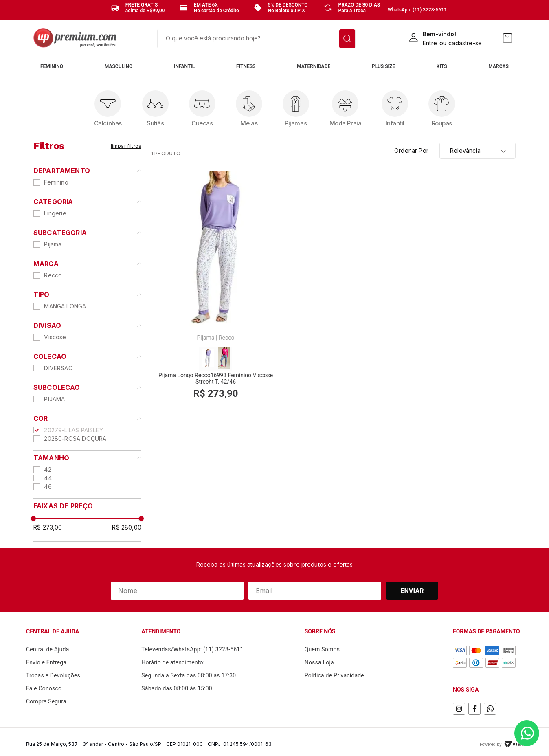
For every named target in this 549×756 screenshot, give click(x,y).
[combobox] (256, 39)
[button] (87, 171)
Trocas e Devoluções (53, 675)
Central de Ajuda (48, 649)
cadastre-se (465, 43)
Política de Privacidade (334, 675)
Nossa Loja (319, 662)
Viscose (55, 337)
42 (47, 469)
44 (48, 478)
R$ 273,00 (48, 527)
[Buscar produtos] (347, 39)
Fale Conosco (44, 688)
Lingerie (55, 213)
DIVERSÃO (58, 368)
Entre (430, 43)
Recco (53, 275)
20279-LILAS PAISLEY (73, 430)
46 (48, 487)
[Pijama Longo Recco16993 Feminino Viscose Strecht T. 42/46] (216, 289)
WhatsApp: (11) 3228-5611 (417, 10)
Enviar (412, 591)
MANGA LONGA (65, 306)
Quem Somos (322, 649)
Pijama (53, 244)
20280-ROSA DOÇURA (75, 438)
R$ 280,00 (127, 527)
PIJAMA (54, 399)
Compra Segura (46, 701)
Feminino (56, 182)
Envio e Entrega (46, 662)
